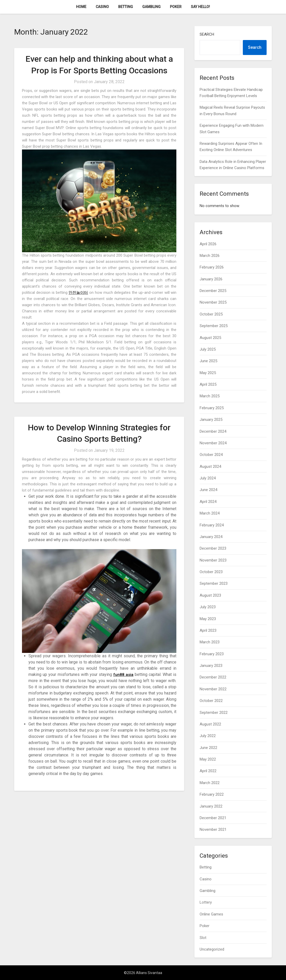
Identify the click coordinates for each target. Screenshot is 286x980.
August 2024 (210, 467)
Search (207, 34)
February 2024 (212, 525)
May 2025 (208, 373)
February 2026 (212, 267)
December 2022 (213, 677)
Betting (126, 7)
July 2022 (208, 736)
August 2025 (210, 338)
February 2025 (212, 408)
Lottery (206, 902)
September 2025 (214, 326)
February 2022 (212, 794)
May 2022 (208, 759)
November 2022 (213, 689)
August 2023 (210, 595)
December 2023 (213, 548)
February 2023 (212, 654)
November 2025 (213, 302)
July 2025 (208, 349)
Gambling (151, 7)
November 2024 (213, 443)
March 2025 (210, 396)
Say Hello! (200, 7)
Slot (203, 938)
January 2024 (211, 537)
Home (81, 7)
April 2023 (208, 630)
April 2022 (208, 771)
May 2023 (208, 619)
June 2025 (208, 361)
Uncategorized (212, 949)
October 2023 (211, 572)
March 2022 (210, 783)
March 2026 (210, 256)
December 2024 (213, 431)
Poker (176, 7)
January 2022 (211, 806)
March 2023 (210, 642)
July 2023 (208, 607)
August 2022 (210, 724)
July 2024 (208, 478)
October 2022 (211, 701)
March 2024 (210, 513)
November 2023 (213, 560)
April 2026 (208, 244)
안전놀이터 (78, 293)
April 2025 (208, 384)
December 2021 (213, 818)
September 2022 (214, 713)
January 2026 (211, 279)
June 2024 (208, 490)
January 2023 (211, 666)
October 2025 (211, 314)
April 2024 (208, 502)
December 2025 (213, 291)
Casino (102, 7)
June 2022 (208, 748)
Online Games (211, 914)
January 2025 (211, 420)
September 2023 (214, 583)
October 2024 (211, 455)
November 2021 (213, 829)
